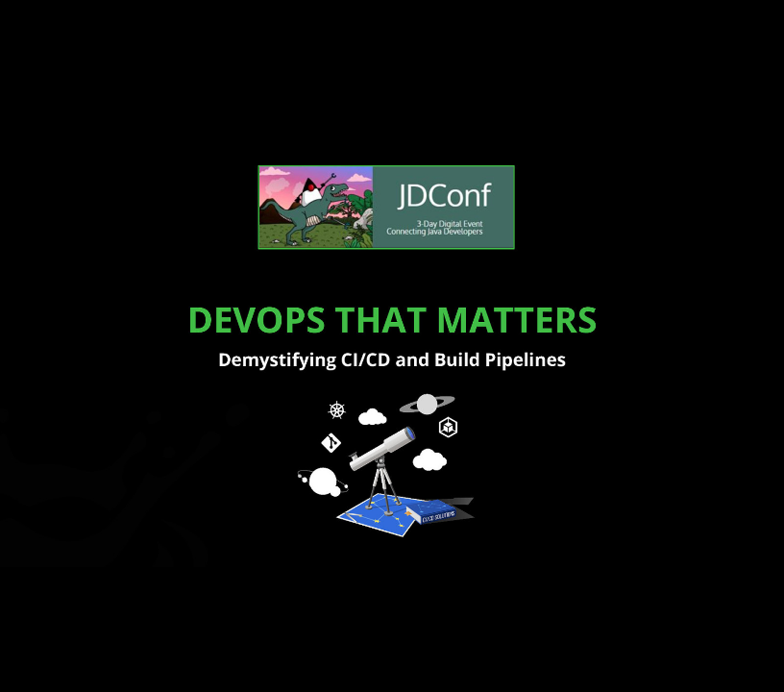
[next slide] (750, 650)
